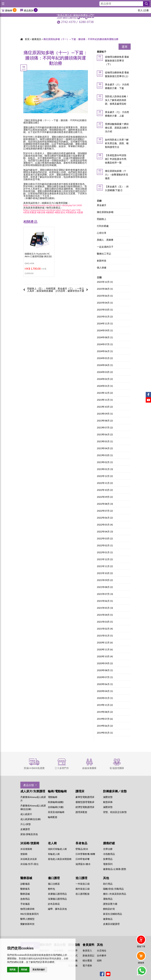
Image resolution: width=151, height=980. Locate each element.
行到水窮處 (103, 226)
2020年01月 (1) (105, 698)
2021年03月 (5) (105, 622)
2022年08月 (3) (105, 504)
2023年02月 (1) (105, 462)
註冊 (146, 10)
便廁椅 (24, 854)
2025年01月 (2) (105, 317)
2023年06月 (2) (105, 435)
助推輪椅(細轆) (56, 802)
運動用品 (108, 899)
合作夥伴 (102, 955)
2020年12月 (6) (105, 643)
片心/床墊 (26, 824)
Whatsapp (142, 971)
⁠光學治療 (108, 849)
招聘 (99, 960)
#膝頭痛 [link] (41, 212)
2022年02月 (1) (105, 545)
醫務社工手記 (104, 254)
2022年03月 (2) (105, 539)
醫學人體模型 (27, 919)
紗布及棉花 (54, 904)
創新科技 (102, 261)
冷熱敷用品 (109, 854)
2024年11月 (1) (105, 324)
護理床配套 (81, 812)
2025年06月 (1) (105, 296)
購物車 (9, 10)
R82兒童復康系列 (29, 914)
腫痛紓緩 (109, 843)
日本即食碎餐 (83, 859)
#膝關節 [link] (50, 212)
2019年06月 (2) (105, 726)
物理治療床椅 (27, 909)
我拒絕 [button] (24, 970)
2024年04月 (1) (105, 365)
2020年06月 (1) (105, 684)
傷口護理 (54, 878)
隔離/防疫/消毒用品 (113, 889)
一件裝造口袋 (83, 884)
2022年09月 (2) (105, 497)
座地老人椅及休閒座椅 (60, 859)
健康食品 (108, 919)
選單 (125, 47)
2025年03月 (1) (105, 310)
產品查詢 (29, 10)
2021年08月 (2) (105, 587)
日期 (99, 277)
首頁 (27, 39)
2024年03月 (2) (105, 372)
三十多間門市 (62, 768)
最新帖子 (102, 52)
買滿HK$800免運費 (34, 768)
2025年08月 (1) (105, 289)
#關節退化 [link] (60, 212)
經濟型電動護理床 (85, 807)
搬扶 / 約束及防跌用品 (115, 894)
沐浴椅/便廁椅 (30, 843)
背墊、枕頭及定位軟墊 (115, 812)
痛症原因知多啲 (105, 212)
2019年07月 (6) (105, 719)
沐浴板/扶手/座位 (29, 864)
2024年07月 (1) (105, 344)
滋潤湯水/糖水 (83, 864)
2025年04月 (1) (105, 303)
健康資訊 (36, 39)
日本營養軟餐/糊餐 (85, 854)
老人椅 (52, 843)
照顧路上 (102, 219)
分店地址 (102, 950)
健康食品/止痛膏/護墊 (115, 869)
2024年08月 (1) (105, 337)
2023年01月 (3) (105, 469)
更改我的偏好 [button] (39, 970)
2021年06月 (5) (105, 601)
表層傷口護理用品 (57, 894)
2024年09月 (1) (105, 330)
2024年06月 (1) (105, 351)
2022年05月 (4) (105, 525)
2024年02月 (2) (105, 379)
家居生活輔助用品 (113, 914)
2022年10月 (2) (105, 490)
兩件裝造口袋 (83, 889)
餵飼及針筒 (109, 909)
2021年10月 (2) (105, 573)
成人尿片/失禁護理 (33, 791)
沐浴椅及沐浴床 (29, 859)
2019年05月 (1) (105, 733)
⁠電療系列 (108, 864)
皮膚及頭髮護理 (111, 924)
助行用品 (108, 884)
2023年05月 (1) (105, 441)
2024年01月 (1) (105, 386)
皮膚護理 (25, 829)
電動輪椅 (53, 797)
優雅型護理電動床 (85, 802)
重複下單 (141, 946)
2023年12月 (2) (105, 393)
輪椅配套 (53, 817)
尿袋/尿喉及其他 (29, 834)
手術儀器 (25, 904)
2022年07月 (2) (105, 511)
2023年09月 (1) (105, 414)
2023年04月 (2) (105, 448)
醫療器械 (26, 878)
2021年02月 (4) (105, 629)
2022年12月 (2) (105, 476)
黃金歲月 (102, 205)
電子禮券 (87, 965)
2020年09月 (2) (105, 663)
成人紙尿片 (26, 814)
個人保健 (102, 268)
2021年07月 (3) (105, 594)
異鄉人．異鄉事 (105, 240)
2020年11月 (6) (105, 650)
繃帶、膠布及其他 (57, 909)
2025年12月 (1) (105, 282)
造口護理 (81, 878)
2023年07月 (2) (105, 428)
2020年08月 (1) (105, 670)
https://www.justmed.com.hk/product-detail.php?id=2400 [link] (53, 205)
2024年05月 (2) (105, 358)
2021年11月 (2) (105, 566)
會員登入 (87, 950)
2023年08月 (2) (105, 421)
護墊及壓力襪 (110, 904)
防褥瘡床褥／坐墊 (115, 791)
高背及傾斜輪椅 (56, 812)
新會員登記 (88, 955)
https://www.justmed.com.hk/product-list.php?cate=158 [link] (52, 210)
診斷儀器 (25, 884)
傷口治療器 (54, 884)
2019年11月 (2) (105, 705)
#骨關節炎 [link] (71, 212)
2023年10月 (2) (105, 407)
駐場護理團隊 (117, 768)
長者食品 (81, 843)
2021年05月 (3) (105, 608)
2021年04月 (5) (105, 615)
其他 (106, 878)
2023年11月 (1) (105, 400)
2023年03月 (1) (105, 455)
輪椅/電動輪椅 (57, 791)
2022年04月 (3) (105, 532)
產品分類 (29, 785)
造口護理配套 (83, 894)
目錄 (99, 201)
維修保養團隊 (89, 768)
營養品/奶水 (82, 849)
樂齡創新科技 (27, 924)
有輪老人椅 (54, 854)
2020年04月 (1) (105, 691)
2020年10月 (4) (105, 656)
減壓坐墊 (108, 797)
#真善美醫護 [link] (30, 212)
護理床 (80, 791)
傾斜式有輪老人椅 (57, 849)
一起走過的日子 (105, 247)
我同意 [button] (13, 970)
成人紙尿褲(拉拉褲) (31, 819)
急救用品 (25, 899)
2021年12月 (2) (105, 559)
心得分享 (102, 233)
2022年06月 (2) (105, 518)
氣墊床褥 (108, 802)
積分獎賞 (87, 960)
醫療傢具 (25, 889)
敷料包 (51, 889)
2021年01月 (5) (105, 636)
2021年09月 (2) (105, 580)
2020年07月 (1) (105, 677)
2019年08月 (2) (105, 712)
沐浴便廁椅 (26, 849)
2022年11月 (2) (105, 483)
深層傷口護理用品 (57, 899)
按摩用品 (108, 859)
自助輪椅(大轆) (56, 807)
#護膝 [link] (80, 212)
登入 (140, 10)
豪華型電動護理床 (85, 797)
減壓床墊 (108, 807)
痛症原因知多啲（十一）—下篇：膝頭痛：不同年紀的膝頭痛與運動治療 (81, 39)
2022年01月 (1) (105, 552)
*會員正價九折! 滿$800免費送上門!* (75, 15)
